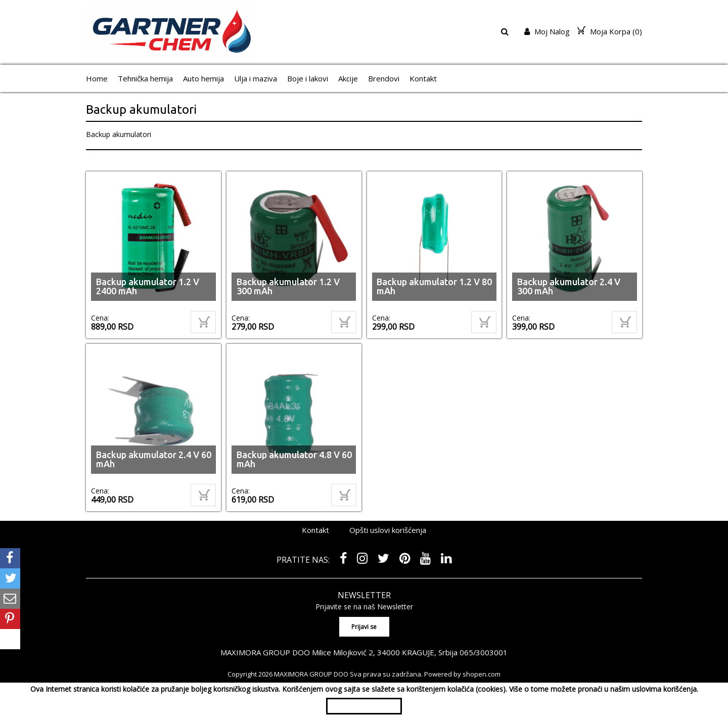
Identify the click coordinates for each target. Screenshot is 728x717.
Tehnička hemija (145, 78)
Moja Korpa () (610, 31)
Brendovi (384, 78)
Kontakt (423, 78)
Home (97, 78)
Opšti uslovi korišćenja (388, 530)
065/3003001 (484, 652)
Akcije (348, 78)
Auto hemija (203, 78)
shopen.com (482, 674)
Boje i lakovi (308, 78)
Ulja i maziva (256, 78)
